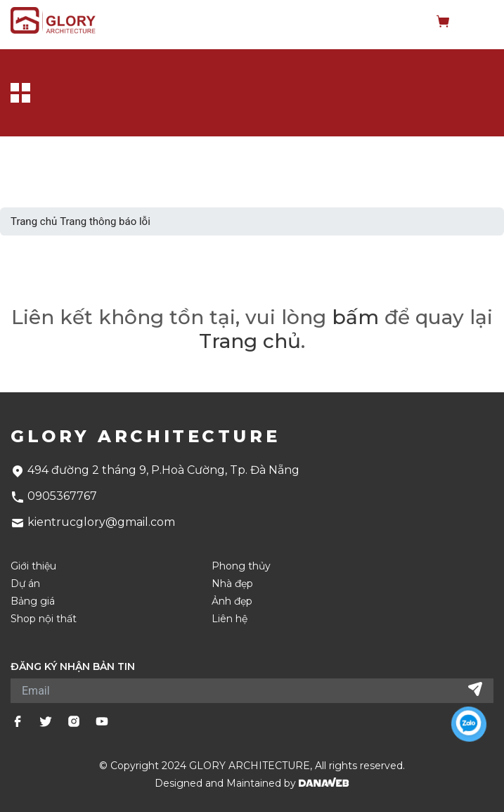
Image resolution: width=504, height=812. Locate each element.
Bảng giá (33, 601)
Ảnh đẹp (232, 601)
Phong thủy (241, 566)
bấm (355, 317)
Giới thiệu (33, 566)
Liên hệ (230, 619)
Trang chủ (34, 221)
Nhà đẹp (232, 584)
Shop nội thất (44, 619)
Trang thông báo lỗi (105, 221)
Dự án (25, 584)
